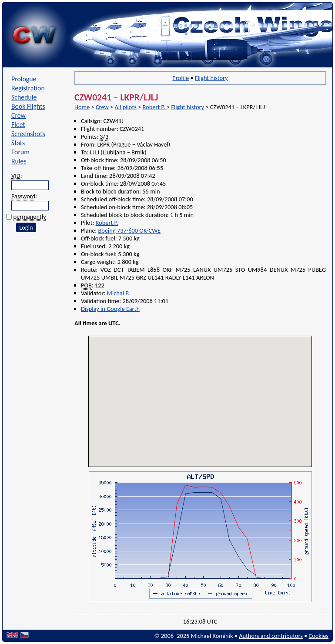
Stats (18, 143)
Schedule (24, 97)
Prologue (24, 79)
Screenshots (28, 134)
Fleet (18, 125)
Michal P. (118, 293)
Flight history (211, 78)
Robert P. (155, 107)
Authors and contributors (271, 636)
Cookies (319, 636)
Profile (181, 78)
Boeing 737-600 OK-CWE (129, 230)
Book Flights (28, 106)
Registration (28, 88)
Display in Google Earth (110, 309)
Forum (20, 152)
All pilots (125, 107)
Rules (19, 161)
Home (82, 107)
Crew (18, 115)
